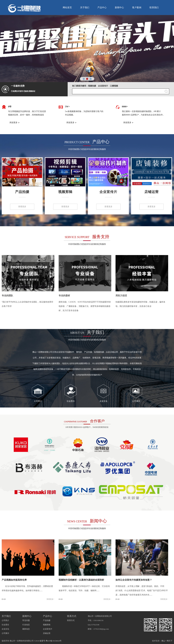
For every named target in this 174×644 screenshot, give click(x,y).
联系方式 (72, 616)
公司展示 (136, 401)
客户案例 (137, 7)
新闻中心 (119, 7)
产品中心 (102, 7)
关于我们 (85, 7)
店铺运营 (152, 192)
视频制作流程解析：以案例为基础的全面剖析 (81, 580)
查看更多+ (50, 599)
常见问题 (26, 620)
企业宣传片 (103, 86)
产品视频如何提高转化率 (14, 580)
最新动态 (26, 629)
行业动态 (26, 625)
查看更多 (22, 207)
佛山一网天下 (167, 641)
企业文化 (103, 401)
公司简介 (38, 401)
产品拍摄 (22, 192)
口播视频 (114, 86)
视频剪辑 (65, 192)
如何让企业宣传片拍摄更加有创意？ (134, 580)
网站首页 (67, 7)
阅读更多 (14, 123)
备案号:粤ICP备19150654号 (51, 641)
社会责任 (71, 401)
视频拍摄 (92, 86)
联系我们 (154, 7)
